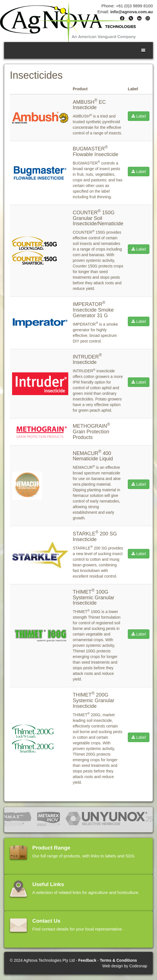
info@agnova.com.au (132, 12)
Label (139, 116)
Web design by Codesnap (125, 966)
